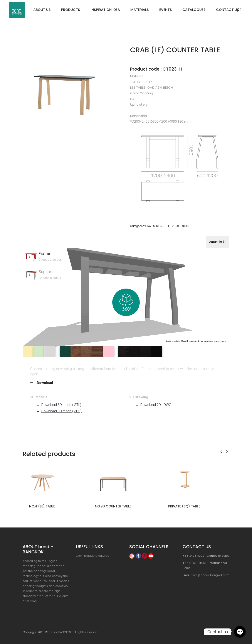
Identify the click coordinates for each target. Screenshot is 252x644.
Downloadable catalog (93, 556)
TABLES (185, 226)
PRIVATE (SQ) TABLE (184, 506)
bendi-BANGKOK (60, 632)
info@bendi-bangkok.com (211, 575)
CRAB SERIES (154, 226)
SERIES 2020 (171, 226)
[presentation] (221, 451)
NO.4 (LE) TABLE (42, 506)
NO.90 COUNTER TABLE (113, 506)
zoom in (218, 242)
